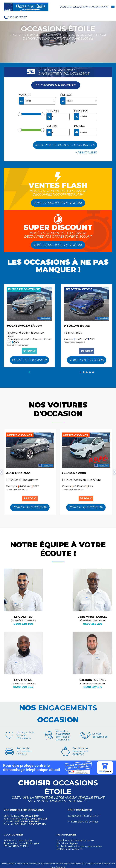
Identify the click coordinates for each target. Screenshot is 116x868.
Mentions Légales (67, 843)
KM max (80, 126)
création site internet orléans (98, 863)
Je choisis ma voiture (56, 85)
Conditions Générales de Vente (75, 841)
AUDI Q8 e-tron (18, 473)
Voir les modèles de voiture (58, 203)
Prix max (81, 111)
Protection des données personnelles (79, 846)
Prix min (53, 111)
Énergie (66, 95)
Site (114, 863)
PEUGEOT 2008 (74, 473)
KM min (52, 126)
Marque (25, 95)
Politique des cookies (69, 849)
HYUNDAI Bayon (77, 326)
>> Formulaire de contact (83, 822)
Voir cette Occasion (29, 360)
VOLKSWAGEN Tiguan (24, 326)
